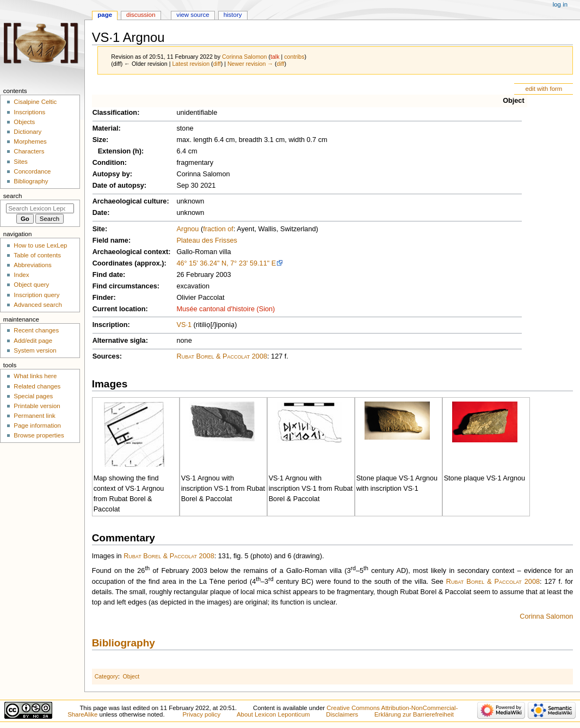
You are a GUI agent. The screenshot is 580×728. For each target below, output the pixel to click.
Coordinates (113, 263)
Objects (24, 122)
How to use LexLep (40, 245)
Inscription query (36, 295)
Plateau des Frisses (206, 240)
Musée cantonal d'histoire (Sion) (226, 309)
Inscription (110, 325)
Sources (106, 356)
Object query (31, 285)
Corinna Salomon (546, 616)
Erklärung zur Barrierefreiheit (414, 714)
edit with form (544, 89)
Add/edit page (33, 341)
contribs (294, 57)
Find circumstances (125, 286)
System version (35, 350)
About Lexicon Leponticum (273, 714)
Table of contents (37, 255)
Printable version (37, 406)
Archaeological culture (130, 201)
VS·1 (184, 325)
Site (99, 229)
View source (193, 15)
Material (106, 128)
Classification (115, 113)
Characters (29, 151)
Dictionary (27, 132)
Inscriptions (29, 112)
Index (21, 275)
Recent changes (36, 330)
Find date (108, 275)
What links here (35, 376)
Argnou (187, 229)
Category (106, 676)
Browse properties (39, 435)
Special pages (33, 396)
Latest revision (191, 64)
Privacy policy (201, 714)
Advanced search (38, 305)
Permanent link (34, 416)
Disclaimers (342, 714)
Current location (119, 309)
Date (100, 213)
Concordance (32, 171)
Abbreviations (32, 265)
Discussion (141, 15)
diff (217, 64)
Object (513, 101)
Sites (20, 162)
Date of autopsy (118, 186)
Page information (37, 425)
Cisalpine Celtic (35, 102)
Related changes (37, 386)
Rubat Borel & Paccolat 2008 (222, 356)
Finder (103, 298)
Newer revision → (250, 64)
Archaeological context (131, 252)
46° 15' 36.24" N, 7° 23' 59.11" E (226, 263)
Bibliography (124, 643)
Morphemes (30, 141)
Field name (110, 240)
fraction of (218, 229)
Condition (109, 163)
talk (275, 57)
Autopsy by (111, 174)
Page (105, 15)
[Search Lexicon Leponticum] (40, 208)
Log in (560, 4)
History (233, 15)
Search (13, 196)
